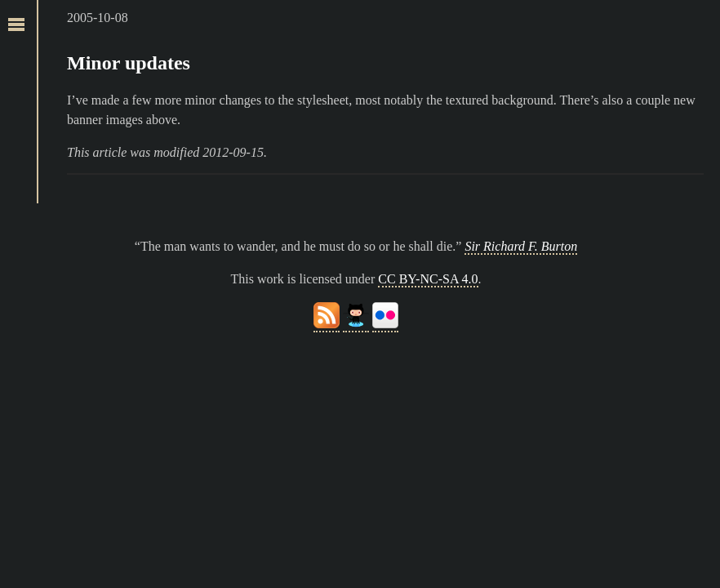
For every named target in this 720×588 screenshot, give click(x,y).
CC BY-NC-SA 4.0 (428, 279)
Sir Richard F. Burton (521, 246)
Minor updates (129, 63)
